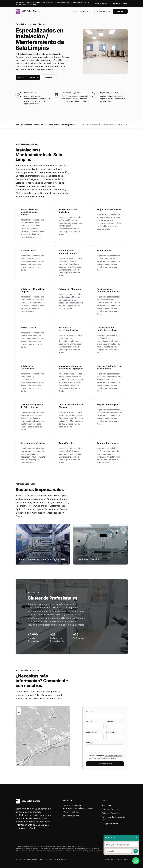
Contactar (120, 11)
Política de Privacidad (114, 756)
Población (111, 732)
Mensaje (90, 743)
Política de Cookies (110, 809)
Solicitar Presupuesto (28, 77)
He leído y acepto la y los (106, 757)
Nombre (90, 711)
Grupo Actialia (122, 859)
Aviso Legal (106, 805)
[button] (43, 736)
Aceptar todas (101, 3)
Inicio (74, 11)
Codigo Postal (92, 732)
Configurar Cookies (110, 824)
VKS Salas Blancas (28, 11)
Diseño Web (109, 859)
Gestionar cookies (120, 3)
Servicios (86, 11)
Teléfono (110, 722)
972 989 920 (103, 11)
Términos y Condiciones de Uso (104, 758)
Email (89, 722)
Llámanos (49, 77)
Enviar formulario (105, 764)
